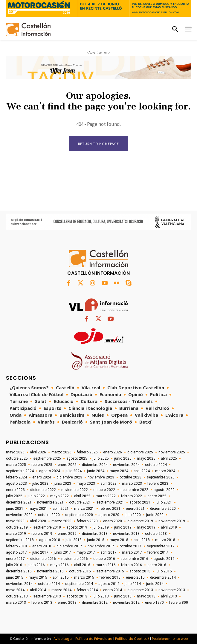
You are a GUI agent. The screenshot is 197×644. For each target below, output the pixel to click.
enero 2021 (135, 509)
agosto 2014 (109, 584)
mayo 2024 (119, 471)
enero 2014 (113, 590)
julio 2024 (74, 471)
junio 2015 (15, 577)
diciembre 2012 (95, 603)
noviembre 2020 (19, 515)
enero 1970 (154, 603)
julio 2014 (133, 584)
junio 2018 (96, 540)
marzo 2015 (84, 577)
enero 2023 (15, 490)
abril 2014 (38, 590)
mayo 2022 (59, 496)
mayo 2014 (15, 590)
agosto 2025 (77, 458)
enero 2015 (135, 577)
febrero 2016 (132, 565)
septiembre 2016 (134, 559)
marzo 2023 (132, 484)
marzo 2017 (132, 552)
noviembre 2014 (19, 584)
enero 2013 (67, 603)
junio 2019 (123, 527)
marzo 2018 (165, 540)
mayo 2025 (146, 458)
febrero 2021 (110, 509)
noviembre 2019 (172, 521)
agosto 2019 (77, 527)
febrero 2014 (87, 590)
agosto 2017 (16, 552)
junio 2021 (15, 509)
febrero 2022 (132, 496)
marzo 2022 (106, 496)
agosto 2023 (16, 484)
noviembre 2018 (126, 534)
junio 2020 (155, 515)
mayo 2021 (38, 509)
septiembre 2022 (134, 490)
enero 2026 (113, 452)
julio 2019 (101, 527)
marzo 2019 (16, 534)
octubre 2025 (17, 458)
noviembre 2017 (101, 546)
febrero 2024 (16, 477)
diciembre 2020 (163, 509)
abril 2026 (38, 452)
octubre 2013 (17, 596)
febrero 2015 (110, 577)
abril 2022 (82, 496)
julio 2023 (40, 484)
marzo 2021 (84, 509)
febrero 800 (179, 603)
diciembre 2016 (43, 559)
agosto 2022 (164, 490)
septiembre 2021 (110, 502)
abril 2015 (61, 577)
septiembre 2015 (110, 571)
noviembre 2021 (50, 502)
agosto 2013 (77, 596)
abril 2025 (169, 458)
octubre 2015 (80, 571)
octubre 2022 (104, 490)
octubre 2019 (17, 527)
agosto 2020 (109, 515)
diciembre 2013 (140, 590)
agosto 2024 (50, 471)
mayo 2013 (146, 596)
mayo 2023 (86, 484)
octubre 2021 (80, 502)
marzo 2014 (61, 590)
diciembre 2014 (163, 577)
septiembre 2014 (79, 584)
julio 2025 (101, 458)
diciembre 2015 (19, 571)
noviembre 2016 (75, 559)
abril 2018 (142, 540)
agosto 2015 (140, 571)
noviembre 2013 (172, 590)
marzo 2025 (16, 465)
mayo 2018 (119, 540)
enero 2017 (15, 559)
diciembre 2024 (95, 465)
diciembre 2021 (19, 502)
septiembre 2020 (79, 515)
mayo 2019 (146, 527)
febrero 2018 (16, 546)
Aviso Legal (63, 639)
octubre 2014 (49, 584)
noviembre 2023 (101, 477)
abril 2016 (82, 565)
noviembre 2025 (172, 452)
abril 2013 (169, 596)
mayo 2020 (15, 521)
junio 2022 (36, 496)
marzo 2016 (106, 565)
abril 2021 (61, 509)
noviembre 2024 (126, 465)
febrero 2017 (158, 552)
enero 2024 (42, 477)
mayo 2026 (15, 452)
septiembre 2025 (47, 458)
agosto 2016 (164, 559)
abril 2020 (38, 521)
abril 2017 (109, 552)
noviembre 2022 (75, 490)
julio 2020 (133, 515)
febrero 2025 (42, 465)
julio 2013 (101, 596)
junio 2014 (155, 584)
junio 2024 (96, 471)
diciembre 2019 (140, 521)
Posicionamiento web (170, 639)
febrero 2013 (42, 603)
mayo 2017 (86, 552)
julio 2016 (14, 565)
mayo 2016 (59, 565)
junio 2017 (62, 552)
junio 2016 (36, 565)
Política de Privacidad (94, 639)
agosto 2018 (50, 540)
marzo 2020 (61, 521)
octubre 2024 (156, 465)
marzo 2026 (61, 452)
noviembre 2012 (126, 603)
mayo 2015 (38, 577)
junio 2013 (123, 596)
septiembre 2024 (20, 471)
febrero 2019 (42, 534)
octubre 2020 (49, 515)
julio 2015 (164, 571)
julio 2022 (14, 496)
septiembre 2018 (20, 540)
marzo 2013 (16, 603)
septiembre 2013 (47, 596)
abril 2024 (142, 471)
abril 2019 (169, 527)
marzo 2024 (165, 471)
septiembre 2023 (161, 477)
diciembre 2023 (69, 477)
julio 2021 (164, 502)
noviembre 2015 (50, 571)
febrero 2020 (87, 521)
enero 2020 (113, 521)
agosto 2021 (140, 502)
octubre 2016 (104, 559)
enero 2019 (67, 534)
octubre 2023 (130, 477)
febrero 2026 (87, 452)
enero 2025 (67, 465)
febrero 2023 (158, 484)
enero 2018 (42, 546)
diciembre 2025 (140, 452)
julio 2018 (74, 540)
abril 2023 (109, 484)
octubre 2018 (156, 534)
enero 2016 (157, 565)
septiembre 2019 (47, 527)
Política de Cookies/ (132, 639)
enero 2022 (157, 496)
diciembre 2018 (95, 534)
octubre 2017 (130, 546)
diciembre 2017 (69, 546)
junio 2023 (62, 484)
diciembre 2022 (43, 490)
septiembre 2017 (161, 546)
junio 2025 (123, 458)
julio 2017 (40, 552)
